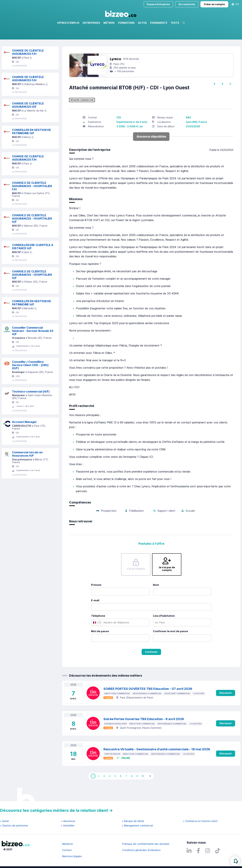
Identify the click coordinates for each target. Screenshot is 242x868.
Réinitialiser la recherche (16, 49)
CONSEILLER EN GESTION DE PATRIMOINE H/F (32, 146)
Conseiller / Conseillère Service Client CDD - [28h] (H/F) (30, 380)
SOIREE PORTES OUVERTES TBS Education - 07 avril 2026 (148, 704)
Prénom (96, 600)
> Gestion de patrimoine (14, 826)
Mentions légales (72, 856)
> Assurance (68, 821)
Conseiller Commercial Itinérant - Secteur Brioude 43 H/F (33, 346)
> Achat (4, 821)
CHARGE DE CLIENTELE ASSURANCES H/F (28, 120)
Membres (68, 844)
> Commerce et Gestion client (200, 821)
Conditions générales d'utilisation (141, 850)
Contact (67, 850)
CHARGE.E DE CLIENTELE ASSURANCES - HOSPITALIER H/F (32, 233)
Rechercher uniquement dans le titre (97, 39)
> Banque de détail (133, 821)
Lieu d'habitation (164, 631)
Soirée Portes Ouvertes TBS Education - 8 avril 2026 (144, 734)
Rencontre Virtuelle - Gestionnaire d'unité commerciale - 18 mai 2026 (157, 764)
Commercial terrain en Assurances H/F (27, 469)
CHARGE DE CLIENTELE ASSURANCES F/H (28, 67)
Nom (156, 600)
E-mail (95, 615)
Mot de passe (100, 646)
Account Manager (24, 437)
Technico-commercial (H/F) (31, 406)
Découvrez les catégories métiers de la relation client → (56, 810)
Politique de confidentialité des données (146, 844)
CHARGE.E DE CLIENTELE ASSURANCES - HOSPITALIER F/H (32, 201)
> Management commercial (137, 826)
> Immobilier (68, 826)
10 (143, 791)
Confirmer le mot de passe (170, 646)
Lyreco (115, 74)
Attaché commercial (82, 115)
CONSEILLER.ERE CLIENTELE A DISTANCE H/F (33, 261)
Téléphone (98, 631)
